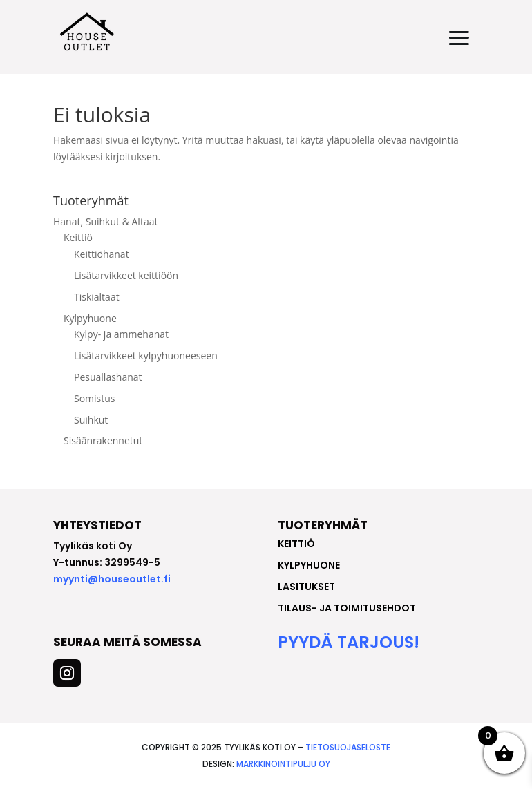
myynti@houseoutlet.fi (112, 579)
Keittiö (78, 237)
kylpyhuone (309, 565)
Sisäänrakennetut (103, 440)
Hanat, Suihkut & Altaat (105, 221)
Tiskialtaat (97, 297)
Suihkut (91, 420)
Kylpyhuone (90, 318)
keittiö (296, 544)
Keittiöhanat (102, 254)
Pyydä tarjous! (349, 642)
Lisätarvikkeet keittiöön (126, 275)
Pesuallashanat (108, 377)
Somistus (95, 398)
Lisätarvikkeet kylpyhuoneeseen (146, 355)
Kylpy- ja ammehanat (121, 334)
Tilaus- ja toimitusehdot (347, 608)
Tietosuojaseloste (348, 747)
